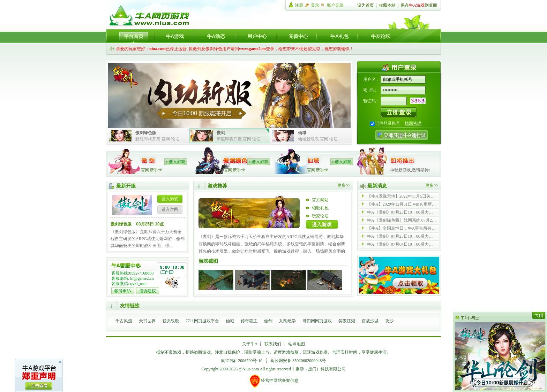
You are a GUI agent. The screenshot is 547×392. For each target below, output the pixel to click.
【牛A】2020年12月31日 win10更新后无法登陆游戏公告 (402, 204)
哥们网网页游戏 (317, 321)
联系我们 (273, 344)
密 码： (370, 90)
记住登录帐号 (388, 123)
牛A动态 (216, 36)
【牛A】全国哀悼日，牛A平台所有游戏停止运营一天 (402, 228)
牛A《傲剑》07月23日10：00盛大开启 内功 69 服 (402, 212)
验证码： (372, 101)
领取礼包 (320, 208)
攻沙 (389, 321)
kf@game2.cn (142, 278)
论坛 (175, 139)
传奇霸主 (249, 321)
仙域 (230, 321)
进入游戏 (177, 162)
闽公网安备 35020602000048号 (298, 361)
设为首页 (366, 5)
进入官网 (170, 209)
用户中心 (257, 36)
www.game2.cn (252, 49)
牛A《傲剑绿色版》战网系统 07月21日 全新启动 (402, 220)
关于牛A (250, 344)
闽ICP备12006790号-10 (242, 361)
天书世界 (147, 321)
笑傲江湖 (347, 321)
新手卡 (156, 170)
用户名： (372, 79)
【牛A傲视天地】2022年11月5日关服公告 (402, 196)
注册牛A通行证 (402, 135)
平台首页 (134, 36)
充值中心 (298, 36)
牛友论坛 (381, 36)
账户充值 (335, 5)
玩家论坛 (320, 216)
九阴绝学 (287, 321)
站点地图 (297, 344)
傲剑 (268, 321)
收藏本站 (387, 5)
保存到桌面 (419, 5)
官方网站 (320, 200)
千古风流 (124, 321)
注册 (299, 5)
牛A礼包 (339, 36)
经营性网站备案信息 (274, 381)
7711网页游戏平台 (202, 321)
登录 (315, 5)
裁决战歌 (171, 321)
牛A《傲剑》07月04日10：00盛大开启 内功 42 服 (402, 244)
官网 (166, 139)
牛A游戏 (175, 36)
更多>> (344, 185)
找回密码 (413, 123)
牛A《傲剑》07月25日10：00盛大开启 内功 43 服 (402, 236)
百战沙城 (370, 321)
